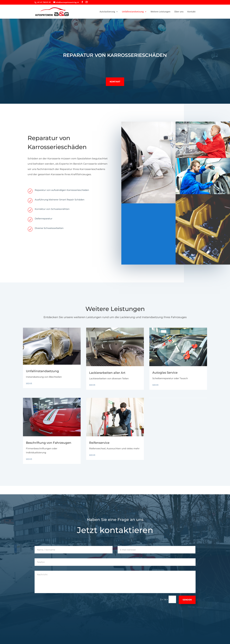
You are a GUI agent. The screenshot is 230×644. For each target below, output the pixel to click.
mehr (29, 383)
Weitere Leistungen (160, 12)
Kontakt (191, 12)
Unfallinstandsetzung (133, 12)
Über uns (179, 12)
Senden (187, 609)
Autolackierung (107, 12)
